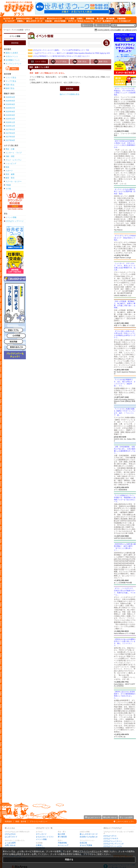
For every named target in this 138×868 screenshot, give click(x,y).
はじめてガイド (11, 837)
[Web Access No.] (86, 21)
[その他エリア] (125, 21)
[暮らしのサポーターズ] (34, 21)
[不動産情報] (121, 19)
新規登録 (15, 43)
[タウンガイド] (39, 19)
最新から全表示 (12, 53)
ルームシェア (63, 845)
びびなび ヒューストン (113, 841)
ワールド (7, 30)
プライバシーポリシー (39, 822)
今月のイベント (12, 56)
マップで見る (11, 81)
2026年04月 (10, 97)
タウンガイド (41, 834)
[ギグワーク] (72, 21)
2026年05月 (10, 101)
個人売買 (61, 834)
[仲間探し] (20, 21)
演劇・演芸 (10, 156)
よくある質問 (10, 843)
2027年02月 (10, 133)
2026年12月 (10, 126)
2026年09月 (10, 115)
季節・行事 (10, 149)
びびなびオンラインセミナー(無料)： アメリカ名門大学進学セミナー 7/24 (58, 50)
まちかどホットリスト (45, 837)
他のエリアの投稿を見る (70, 94)
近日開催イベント (13, 60)
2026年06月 (10, 104)
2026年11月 (10, 122)
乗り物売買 (62, 837)
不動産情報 (62, 843)
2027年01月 (10, 129)
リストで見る (11, 78)
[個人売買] (99, 19)
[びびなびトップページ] (18, 8)
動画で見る (10, 88)
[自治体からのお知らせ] (23, 19)
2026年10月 (10, 119)
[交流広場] (48, 21)
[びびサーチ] (8, 19)
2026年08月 (10, 112)
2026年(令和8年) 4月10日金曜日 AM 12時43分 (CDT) (117, 30)
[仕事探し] (79, 19)
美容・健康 (10, 174)
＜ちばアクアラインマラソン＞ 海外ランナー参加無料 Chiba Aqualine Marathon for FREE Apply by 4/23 (69, 53)
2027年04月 (10, 140)
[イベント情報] (69, 19)
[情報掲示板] (89, 19)
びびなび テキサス (111, 839)
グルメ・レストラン (14, 160)
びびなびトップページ (15, 221)
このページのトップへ (125, 822)
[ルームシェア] (9, 21)
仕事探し (39, 845)
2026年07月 (10, 108)
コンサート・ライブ (14, 153)
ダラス (28, 30)
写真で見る (10, 85)
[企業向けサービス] (110, 21)
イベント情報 (15, 36)
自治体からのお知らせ (89, 837)
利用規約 (8, 822)
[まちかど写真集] (59, 21)
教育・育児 (10, 178)
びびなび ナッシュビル (113, 846)
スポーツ (9, 171)
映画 (7, 167)
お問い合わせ (10, 845)
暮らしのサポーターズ (89, 834)
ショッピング (11, 163)
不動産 (8, 185)
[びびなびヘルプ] (98, 21)
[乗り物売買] (110, 19)
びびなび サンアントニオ (114, 844)
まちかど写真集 (86, 845)
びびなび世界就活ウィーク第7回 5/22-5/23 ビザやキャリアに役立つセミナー (59, 56)
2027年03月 (10, 137)
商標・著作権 (21, 822)
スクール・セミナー (14, 181)
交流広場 (83, 843)
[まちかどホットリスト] (54, 19)
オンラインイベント (14, 64)
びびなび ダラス (110, 836)
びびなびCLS (10, 834)
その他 (8, 189)
